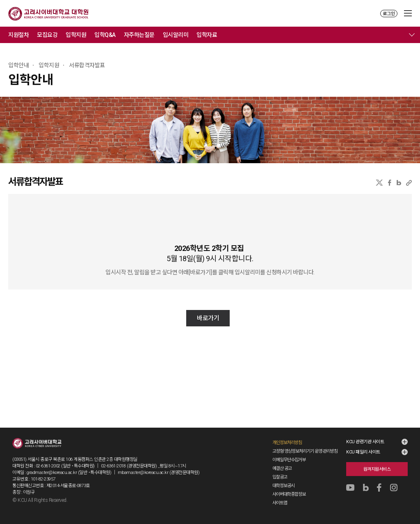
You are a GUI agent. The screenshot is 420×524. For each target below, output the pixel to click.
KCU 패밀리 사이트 (363, 452)
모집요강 (47, 35)
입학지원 (76, 35)
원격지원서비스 (377, 469)
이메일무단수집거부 (289, 460)
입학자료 (207, 35)
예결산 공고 (282, 468)
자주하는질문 (139, 35)
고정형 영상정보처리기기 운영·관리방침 (305, 451)
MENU (408, 13)
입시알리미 (176, 35)
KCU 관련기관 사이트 (365, 442)
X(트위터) (379, 183)
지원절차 (18, 35)
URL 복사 (409, 183)
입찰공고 (280, 477)
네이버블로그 (399, 183)
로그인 (389, 14)
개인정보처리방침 (287, 443)
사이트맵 (280, 503)
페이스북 (390, 183)
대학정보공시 (283, 486)
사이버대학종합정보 (289, 494)
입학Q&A (105, 35)
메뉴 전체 (412, 35)
